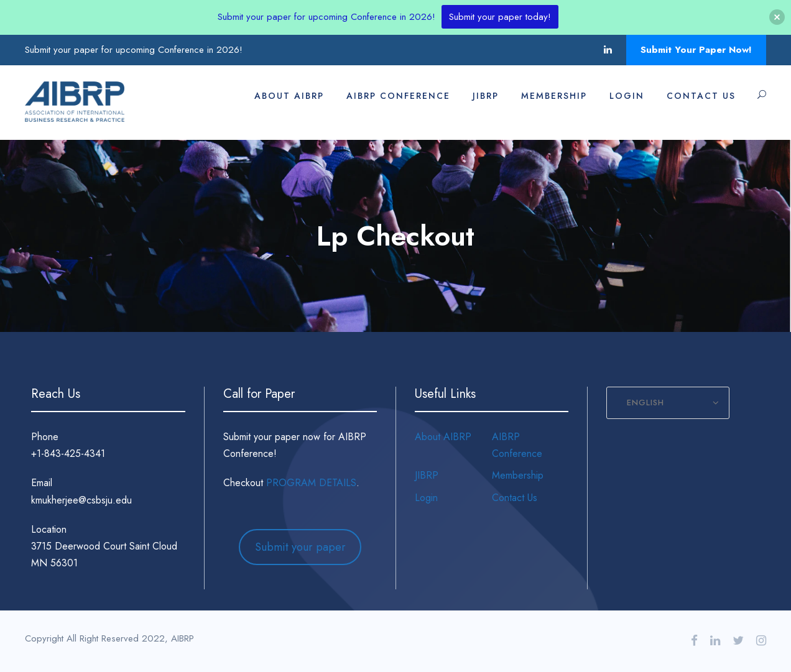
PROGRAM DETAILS (311, 483)
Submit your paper (300, 547)
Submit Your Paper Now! (696, 50)
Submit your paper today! (500, 17)
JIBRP (486, 96)
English (645, 403)
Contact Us (701, 96)
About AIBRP (289, 96)
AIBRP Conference (398, 96)
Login (627, 96)
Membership (554, 96)
